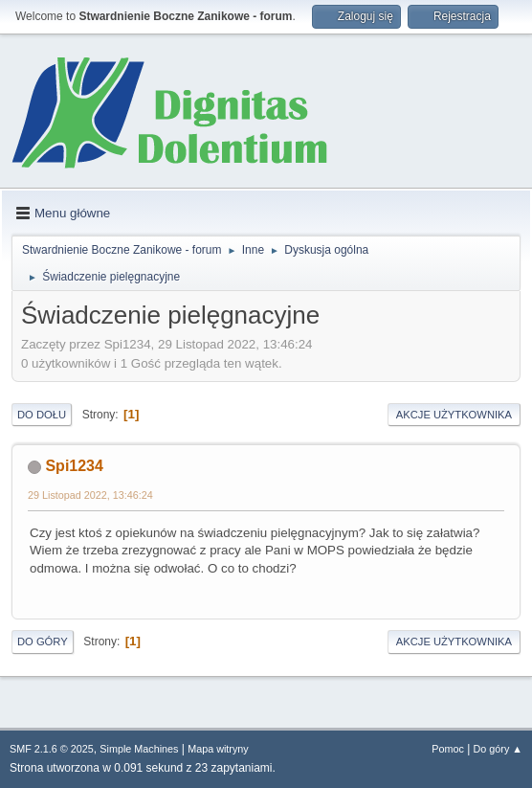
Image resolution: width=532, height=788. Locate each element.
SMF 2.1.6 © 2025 (52, 749)
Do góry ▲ (498, 749)
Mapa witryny (218, 749)
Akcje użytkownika (454, 415)
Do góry (43, 642)
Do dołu (42, 415)
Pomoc (448, 749)
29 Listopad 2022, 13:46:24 (90, 495)
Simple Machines (139, 749)
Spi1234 (74, 466)
